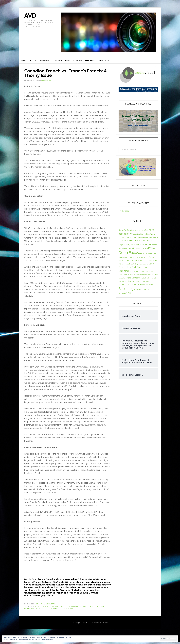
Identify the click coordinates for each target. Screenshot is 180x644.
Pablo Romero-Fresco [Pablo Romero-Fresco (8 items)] (138, 283)
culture (60, 608)
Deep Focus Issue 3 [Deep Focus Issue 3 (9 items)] (136, 259)
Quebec (49, 611)
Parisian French (39, 611)
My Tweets (124, 213)
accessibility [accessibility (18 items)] (125, 236)
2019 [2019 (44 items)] (145, 232)
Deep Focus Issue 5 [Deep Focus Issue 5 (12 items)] (134, 262)
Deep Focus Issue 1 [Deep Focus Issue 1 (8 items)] (146, 255)
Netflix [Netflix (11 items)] (127, 283)
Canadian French (49, 608)
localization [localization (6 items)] (122, 280)
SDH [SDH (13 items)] (129, 286)
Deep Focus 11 (40, 606)
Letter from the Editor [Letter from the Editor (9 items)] (150, 277)
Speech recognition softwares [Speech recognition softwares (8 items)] (142, 286)
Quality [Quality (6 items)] (148, 283)
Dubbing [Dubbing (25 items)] (124, 273)
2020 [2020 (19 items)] (151, 232)
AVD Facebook (138, 187)
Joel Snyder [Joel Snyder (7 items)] (133, 273)
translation (69, 611)
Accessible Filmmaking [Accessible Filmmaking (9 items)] (141, 236)
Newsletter (51, 606)
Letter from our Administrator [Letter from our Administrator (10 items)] (130, 276)
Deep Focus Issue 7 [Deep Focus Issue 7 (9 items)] (127, 266)
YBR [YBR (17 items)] (129, 295)
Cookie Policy (49, 640)
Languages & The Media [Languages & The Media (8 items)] (146, 273)
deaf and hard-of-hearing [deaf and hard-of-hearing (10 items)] (130, 250)
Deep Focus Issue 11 (81, 608)
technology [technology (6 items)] (138, 291)
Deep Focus (68, 608)
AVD (30, 15)
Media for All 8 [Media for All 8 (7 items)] (146, 280)
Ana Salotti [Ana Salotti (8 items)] (122, 243)
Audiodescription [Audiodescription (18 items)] (136, 242)
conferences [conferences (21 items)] (145, 246)
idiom (98, 608)
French (92, 608)
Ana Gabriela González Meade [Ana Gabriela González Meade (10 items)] (146, 239)
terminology (58, 611)
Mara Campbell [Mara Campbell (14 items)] (133, 280)
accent (38, 608)
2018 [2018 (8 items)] (140, 232)
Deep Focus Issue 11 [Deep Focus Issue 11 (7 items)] (141, 266)
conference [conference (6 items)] (134, 247)
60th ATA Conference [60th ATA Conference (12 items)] (128, 232)
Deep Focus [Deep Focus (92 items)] (129, 254)
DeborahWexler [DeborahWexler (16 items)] (149, 250)
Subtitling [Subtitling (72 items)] (126, 291)
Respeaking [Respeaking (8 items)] (123, 286)
